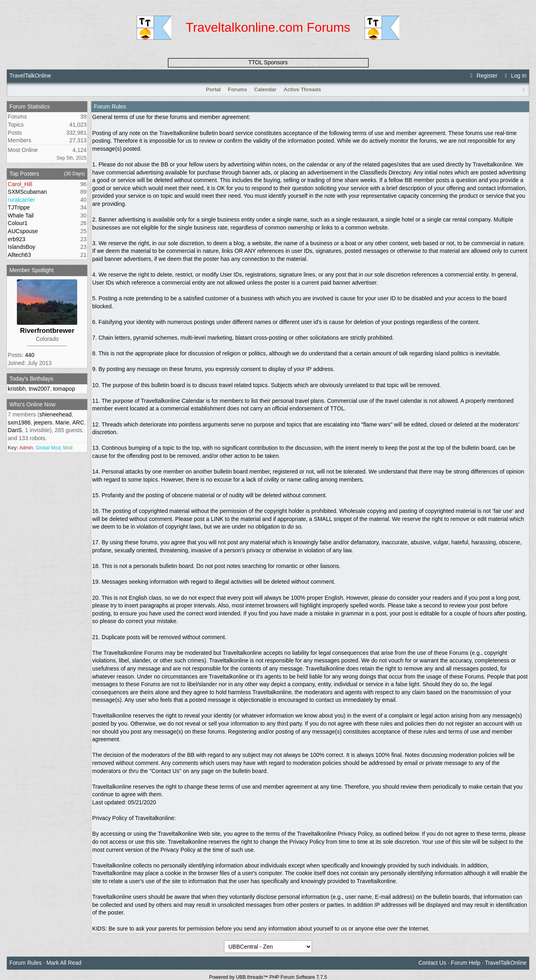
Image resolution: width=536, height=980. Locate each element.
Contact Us (432, 963)
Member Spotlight (31, 270)
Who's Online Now (32, 404)
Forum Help (465, 963)
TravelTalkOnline (30, 76)
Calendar (265, 89)
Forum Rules (25, 963)
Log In (514, 76)
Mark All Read (64, 963)
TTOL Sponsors (268, 62)
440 (30, 355)
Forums (238, 89)
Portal (213, 89)
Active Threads (302, 89)
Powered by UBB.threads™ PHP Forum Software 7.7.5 (268, 977)
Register (483, 76)
